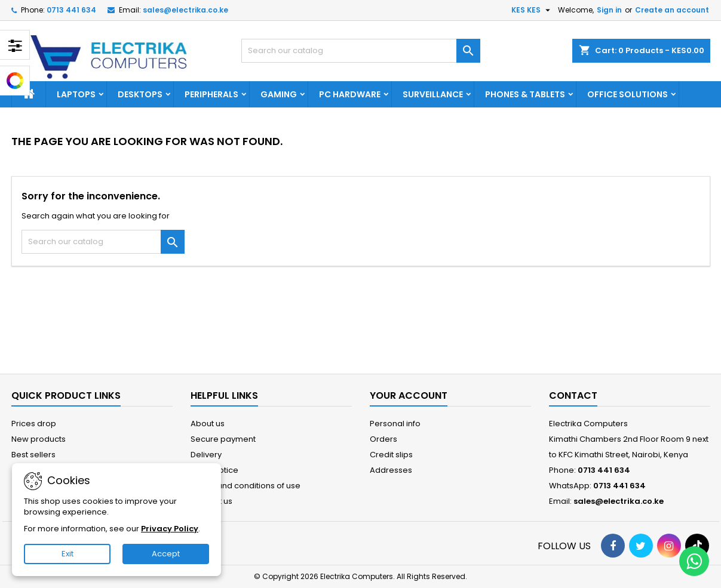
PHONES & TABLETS (525, 94)
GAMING (279, 94)
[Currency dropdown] (532, 10)
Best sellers (33, 455)
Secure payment (223, 439)
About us (208, 424)
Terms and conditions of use (246, 486)
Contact (573, 395)
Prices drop (34, 424)
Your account (409, 395)
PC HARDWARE (350, 94)
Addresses (391, 470)
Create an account (672, 10)
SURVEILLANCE (433, 94)
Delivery (206, 455)
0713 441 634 (71, 10)
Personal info (395, 424)
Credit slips (391, 455)
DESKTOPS (140, 94)
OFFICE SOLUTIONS (628, 94)
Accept (166, 554)
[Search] (361, 51)
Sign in (609, 10)
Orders (383, 439)
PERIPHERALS (211, 94)
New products (39, 439)
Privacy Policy (170, 529)
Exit (68, 554)
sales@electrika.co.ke (185, 10)
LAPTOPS (76, 94)
